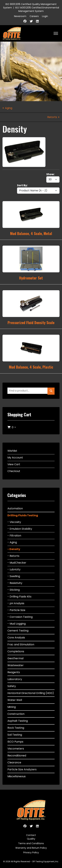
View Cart (14, 464)
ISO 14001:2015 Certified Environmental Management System (37, 9)
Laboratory (15, 679)
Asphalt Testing (18, 721)
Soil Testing (15, 735)
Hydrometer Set (31, 278)
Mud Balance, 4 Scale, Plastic (31, 367)
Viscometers (16, 749)
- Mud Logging (17, 624)
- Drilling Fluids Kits (19, 597)
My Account (15, 458)
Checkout (14, 471)
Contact (31, 835)
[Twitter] (31, 21)
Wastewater (16, 665)
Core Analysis (16, 638)
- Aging (12, 542)
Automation (15, 508)
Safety (12, 686)
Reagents (14, 672)
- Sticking (14, 590)
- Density (14, 549)
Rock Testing (16, 728)
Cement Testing (18, 631)
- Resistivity (15, 583)
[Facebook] (25, 21)
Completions (16, 651)
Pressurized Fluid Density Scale (31, 322)
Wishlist (12, 451)
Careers (34, 16)
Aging (9, 108)
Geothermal (15, 658)
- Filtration (14, 536)
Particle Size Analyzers (22, 769)
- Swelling (14, 576)
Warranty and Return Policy (31, 848)
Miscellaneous (17, 776)
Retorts (52, 117)
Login (45, 16)
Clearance (14, 762)
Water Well (15, 700)
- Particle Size (16, 610)
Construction (16, 714)
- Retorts (13, 556)
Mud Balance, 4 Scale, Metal (31, 233)
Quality (31, 839)
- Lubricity (14, 569)
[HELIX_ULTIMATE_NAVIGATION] (56, 33)
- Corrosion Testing (20, 617)
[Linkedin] (37, 21)
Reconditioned (17, 756)
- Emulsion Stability (20, 529)
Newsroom (20, 16)
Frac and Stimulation (21, 644)
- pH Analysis (16, 603)
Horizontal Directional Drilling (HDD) (31, 693)
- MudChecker (17, 563)
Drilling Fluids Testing (23, 515)
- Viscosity (14, 522)
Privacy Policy (31, 852)
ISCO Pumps (15, 742)
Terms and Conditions (31, 843)
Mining (12, 707)
